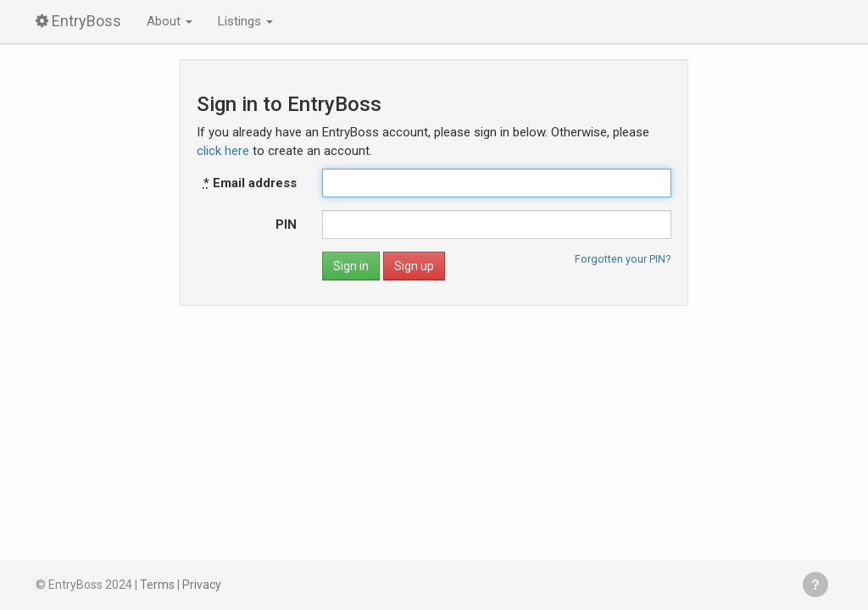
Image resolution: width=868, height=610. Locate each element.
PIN (286, 225)
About (170, 21)
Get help (815, 585)
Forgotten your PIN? (623, 259)
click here (223, 151)
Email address (250, 183)
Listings (245, 21)
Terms (157, 585)
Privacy (202, 585)
